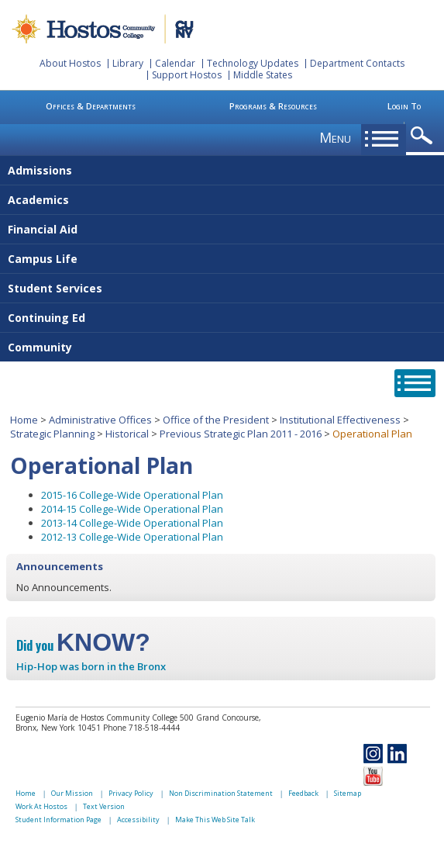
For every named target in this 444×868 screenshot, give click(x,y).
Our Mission (72, 793)
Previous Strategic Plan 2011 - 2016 (241, 434)
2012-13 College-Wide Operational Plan (132, 537)
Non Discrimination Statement (221, 793)
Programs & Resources (273, 106)
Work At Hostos (41, 806)
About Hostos (70, 63)
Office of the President (216, 420)
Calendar (175, 63)
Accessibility (138, 820)
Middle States (263, 75)
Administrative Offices (100, 420)
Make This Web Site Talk (215, 820)
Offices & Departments (91, 106)
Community (40, 347)
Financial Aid (43, 229)
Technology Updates (253, 63)
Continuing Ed (46, 318)
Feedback (303, 793)
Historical (127, 434)
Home (24, 420)
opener (424, 136)
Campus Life (43, 259)
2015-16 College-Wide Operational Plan (132, 495)
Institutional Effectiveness (340, 420)
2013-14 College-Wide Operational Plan (132, 523)
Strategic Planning (52, 434)
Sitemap (348, 793)
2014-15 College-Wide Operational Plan (132, 509)
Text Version (104, 806)
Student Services (55, 288)
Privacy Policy (131, 793)
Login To (404, 106)
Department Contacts (357, 63)
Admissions (40, 170)
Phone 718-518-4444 (141, 728)
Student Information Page (59, 820)
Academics (38, 200)
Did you (83, 645)
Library (128, 63)
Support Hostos (187, 75)
